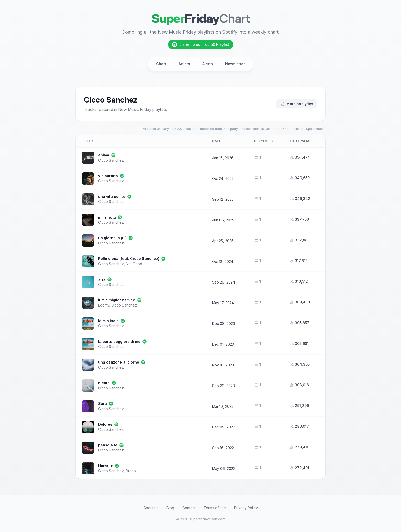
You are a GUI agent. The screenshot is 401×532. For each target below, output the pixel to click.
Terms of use (215, 508)
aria (102, 279)
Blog (170, 508)
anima (104, 155)
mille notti (107, 217)
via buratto (108, 176)
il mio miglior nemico (117, 300)
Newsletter (235, 64)
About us (151, 508)
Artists (184, 64)
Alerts (208, 64)
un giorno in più (112, 238)
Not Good (134, 264)
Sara (103, 404)
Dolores (105, 424)
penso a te (108, 445)
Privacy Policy (246, 508)
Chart (161, 64)
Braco (131, 471)
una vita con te (112, 196)
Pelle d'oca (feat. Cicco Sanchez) (129, 259)
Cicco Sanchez (111, 160)
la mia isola (108, 321)
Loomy (104, 305)
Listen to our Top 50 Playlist (201, 44)
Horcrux (105, 466)
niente (104, 383)
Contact (189, 508)
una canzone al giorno (119, 362)
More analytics (297, 104)
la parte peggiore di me (119, 341)
